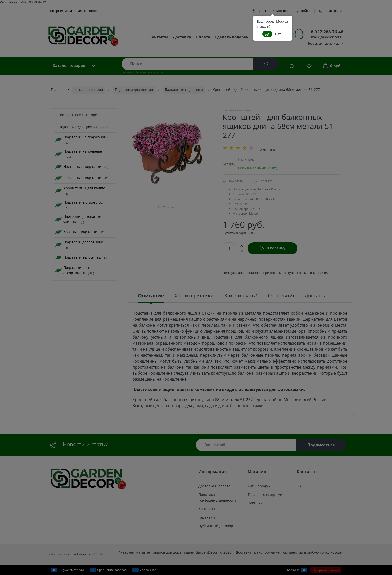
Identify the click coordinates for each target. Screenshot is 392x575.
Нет (278, 34)
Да (267, 34)
